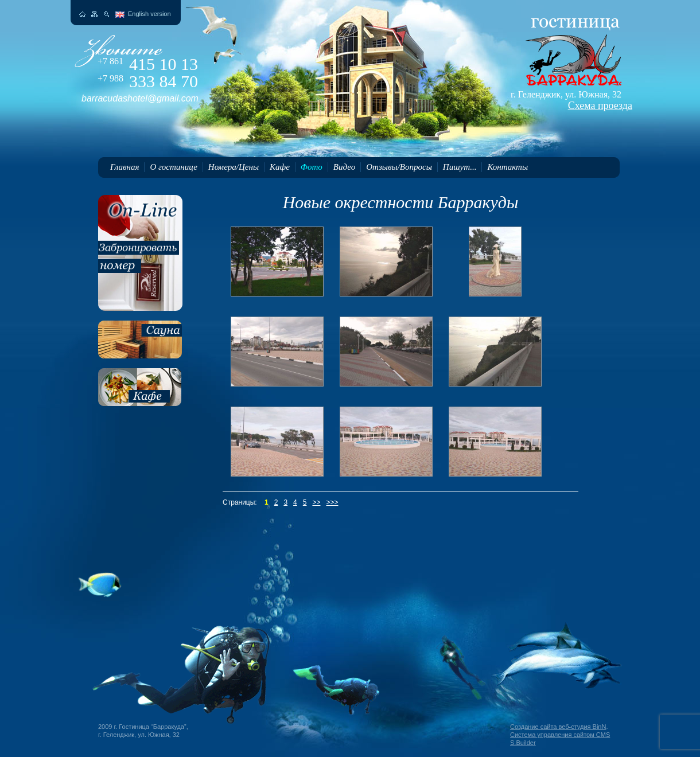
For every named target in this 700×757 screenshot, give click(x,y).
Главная (125, 167)
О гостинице (173, 167)
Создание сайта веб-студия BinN (558, 727)
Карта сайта (94, 14)
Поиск (106, 14)
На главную (82, 14)
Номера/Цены (234, 167)
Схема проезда (600, 106)
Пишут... (460, 167)
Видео (344, 167)
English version (149, 14)
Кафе (280, 167)
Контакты (507, 167)
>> (316, 502)
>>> (332, 502)
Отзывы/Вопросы (399, 167)
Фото (312, 167)
